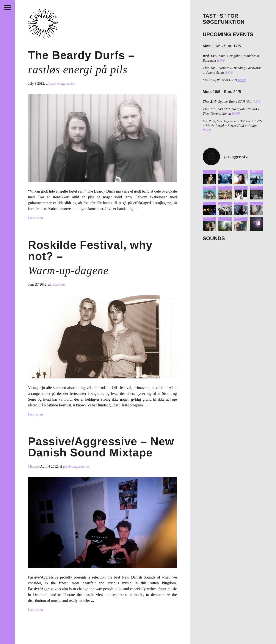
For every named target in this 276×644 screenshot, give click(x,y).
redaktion (58, 284)
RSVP (221, 60)
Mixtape (34, 466)
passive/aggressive (62, 83)
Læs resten (35, 218)
